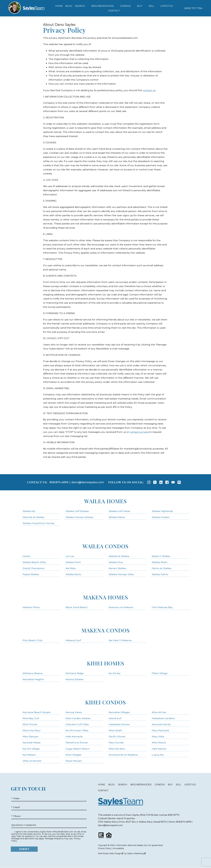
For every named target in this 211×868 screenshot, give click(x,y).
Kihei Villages (74, 755)
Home (59, 6)
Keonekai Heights (33, 679)
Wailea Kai (29, 511)
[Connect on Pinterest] (179, 482)
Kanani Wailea (117, 568)
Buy (170, 785)
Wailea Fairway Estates (79, 517)
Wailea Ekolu (73, 574)
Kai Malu (71, 568)
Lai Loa (70, 556)
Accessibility (118, 848)
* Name (16, 798)
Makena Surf (73, 640)
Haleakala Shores (119, 724)
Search (123, 785)
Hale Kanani (159, 749)
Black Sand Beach (77, 607)
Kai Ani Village (31, 749)
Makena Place (31, 607)
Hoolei (26, 556)
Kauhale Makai (32, 742)
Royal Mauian (74, 761)
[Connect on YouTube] (173, 482)
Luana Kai (158, 755)
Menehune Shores (77, 742)
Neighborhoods (141, 785)
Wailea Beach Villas (34, 562)
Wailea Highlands (162, 511)
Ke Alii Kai (115, 673)
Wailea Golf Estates (77, 511)
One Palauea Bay (162, 607)
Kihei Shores (30, 724)
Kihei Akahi (115, 730)
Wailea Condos (106, 546)
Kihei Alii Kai (159, 712)
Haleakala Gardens (163, 718)
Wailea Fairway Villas (121, 574)
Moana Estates (75, 679)
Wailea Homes (105, 501)
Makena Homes (105, 597)
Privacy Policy (104, 848)
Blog (69, 6)
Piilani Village (160, 673)
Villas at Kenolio (32, 761)
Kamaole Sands (161, 724)
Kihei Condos (105, 702)
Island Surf (115, 718)
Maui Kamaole (160, 730)
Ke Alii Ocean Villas (77, 730)
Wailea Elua (116, 562)
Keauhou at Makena (121, 607)
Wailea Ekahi (160, 562)
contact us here (139, 432)
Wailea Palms (160, 574)
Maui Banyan (31, 736)
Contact (103, 790)
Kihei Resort (159, 742)
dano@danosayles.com (88, 482)
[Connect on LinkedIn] (161, 482)
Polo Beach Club (32, 640)
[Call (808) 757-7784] (193, 8)
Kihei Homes (106, 663)
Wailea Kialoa (117, 517)
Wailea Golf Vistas (119, 511)
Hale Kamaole (74, 736)
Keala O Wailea (161, 556)
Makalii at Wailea (119, 556)
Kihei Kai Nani (117, 749)
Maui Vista (158, 736)
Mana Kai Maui (31, 730)
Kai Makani (29, 755)
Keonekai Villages (119, 712)
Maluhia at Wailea (33, 517)
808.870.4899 (59, 482)
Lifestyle (190, 785)
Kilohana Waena (32, 673)
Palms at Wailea (162, 568)
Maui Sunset (116, 742)
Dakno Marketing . (137, 853)
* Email (16, 807)
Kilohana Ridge (75, 673)
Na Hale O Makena (120, 640)
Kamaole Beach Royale (37, 712)
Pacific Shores (117, 736)
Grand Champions (34, 568)
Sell (179, 785)
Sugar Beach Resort (78, 749)
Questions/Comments (24, 825)
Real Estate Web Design (111, 853)
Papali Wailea (31, 574)
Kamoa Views (74, 712)
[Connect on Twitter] (155, 482)
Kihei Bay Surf (31, 718)
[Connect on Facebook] (167, 482)
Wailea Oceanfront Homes (39, 523)
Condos (160, 785)
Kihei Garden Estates (78, 718)
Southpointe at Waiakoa (123, 755)
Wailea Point (73, 562)
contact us (149, 90)
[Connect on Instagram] (149, 482)
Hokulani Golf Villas (77, 724)
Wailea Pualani (161, 517)
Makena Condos (106, 630)
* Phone (16, 816)
